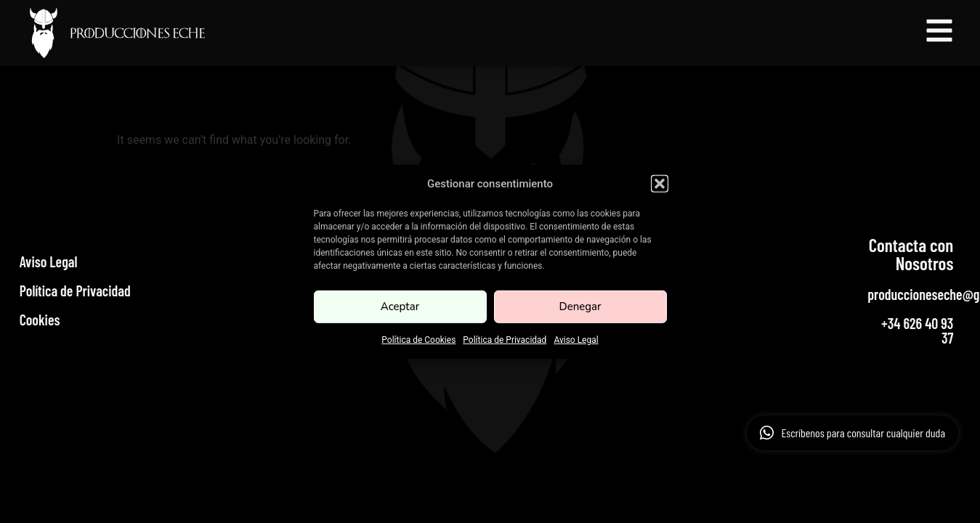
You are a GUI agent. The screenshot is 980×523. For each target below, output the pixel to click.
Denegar (580, 307)
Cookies (40, 320)
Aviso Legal (576, 339)
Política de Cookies (418, 339)
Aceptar (400, 307)
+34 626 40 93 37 (917, 331)
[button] (660, 184)
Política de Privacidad (505, 339)
